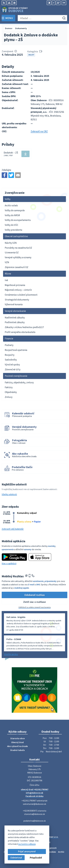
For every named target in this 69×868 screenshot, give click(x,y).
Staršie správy (11, 654)
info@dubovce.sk (34, 793)
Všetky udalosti (9, 494)
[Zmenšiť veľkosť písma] (54, 3)
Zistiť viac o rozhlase (34, 602)
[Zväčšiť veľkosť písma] (58, 3)
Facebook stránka (34, 796)
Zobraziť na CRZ (39, 131)
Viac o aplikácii (9, 563)
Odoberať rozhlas (35, 595)
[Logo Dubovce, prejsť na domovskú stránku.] (34, 10)
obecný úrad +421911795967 (35, 789)
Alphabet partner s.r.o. (47, 837)
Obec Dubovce (42, 840)
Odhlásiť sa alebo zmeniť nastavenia (35, 607)
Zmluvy (31, 55)
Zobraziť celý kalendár (13, 529)
